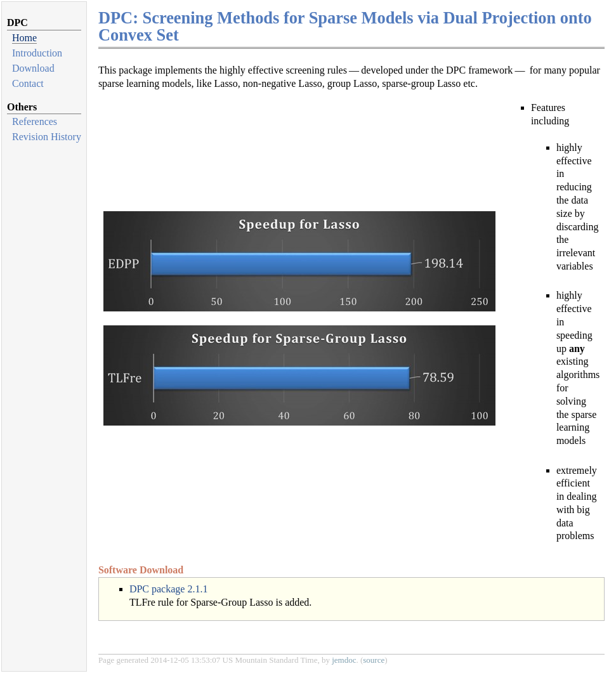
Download (33, 68)
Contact (28, 83)
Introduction (37, 53)
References (35, 121)
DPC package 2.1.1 (169, 589)
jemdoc (344, 660)
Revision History (47, 137)
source (374, 660)
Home (24, 38)
